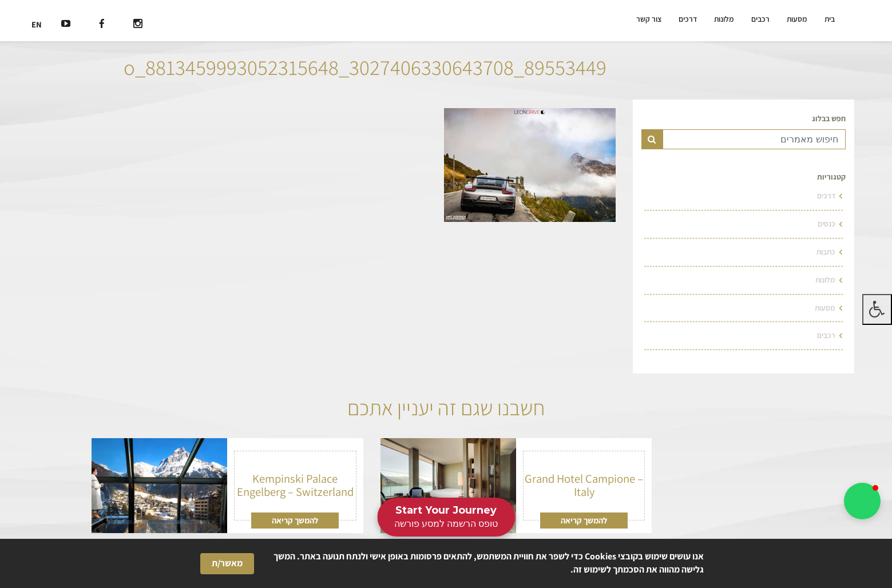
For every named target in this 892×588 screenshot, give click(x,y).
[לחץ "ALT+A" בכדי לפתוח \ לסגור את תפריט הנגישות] (877, 309)
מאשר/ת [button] (227, 563)
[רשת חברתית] (138, 25)
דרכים (688, 19)
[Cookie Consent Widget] (446, 563)
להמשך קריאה (584, 520)
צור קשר (649, 19)
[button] (862, 501)
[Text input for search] (754, 139)
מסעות (797, 19)
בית (830, 19)
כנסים (826, 224)
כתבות (826, 252)
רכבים (760, 19)
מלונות (724, 19)
